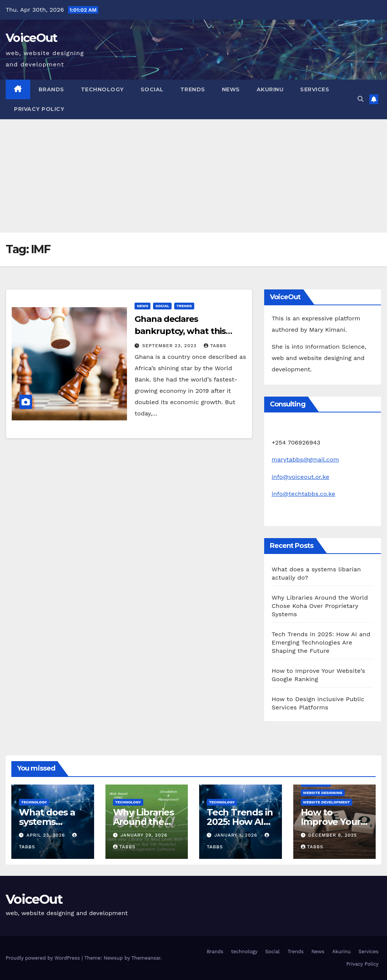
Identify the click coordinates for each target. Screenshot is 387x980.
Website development (327, 802)
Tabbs (215, 346)
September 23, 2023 (170, 346)
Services (315, 89)
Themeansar (146, 958)
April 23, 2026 (47, 835)
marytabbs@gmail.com (305, 459)
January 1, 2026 (237, 835)
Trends (193, 89)
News (231, 89)
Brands (51, 89)
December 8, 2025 (332, 835)
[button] (361, 99)
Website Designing (323, 793)
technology (102, 89)
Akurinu (270, 89)
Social (152, 89)
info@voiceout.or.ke (301, 477)
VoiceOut (31, 38)
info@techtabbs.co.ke (303, 494)
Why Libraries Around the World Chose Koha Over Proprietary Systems (320, 606)
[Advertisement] (193, 176)
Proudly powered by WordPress (44, 958)
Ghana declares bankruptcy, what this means (180, 331)
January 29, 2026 (144, 835)
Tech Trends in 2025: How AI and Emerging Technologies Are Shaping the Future (321, 642)
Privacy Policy (39, 109)
